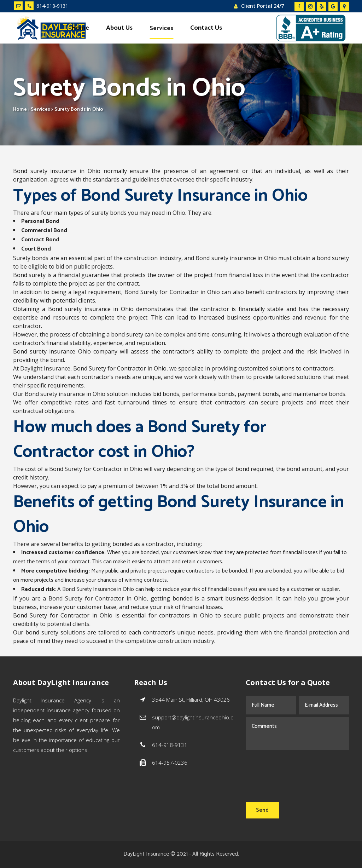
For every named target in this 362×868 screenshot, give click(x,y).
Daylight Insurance (45, 368)
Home (20, 110)
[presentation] (299, 776)
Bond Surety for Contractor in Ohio (98, 598)
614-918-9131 (47, 6)
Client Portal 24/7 (262, 6)
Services (40, 110)
